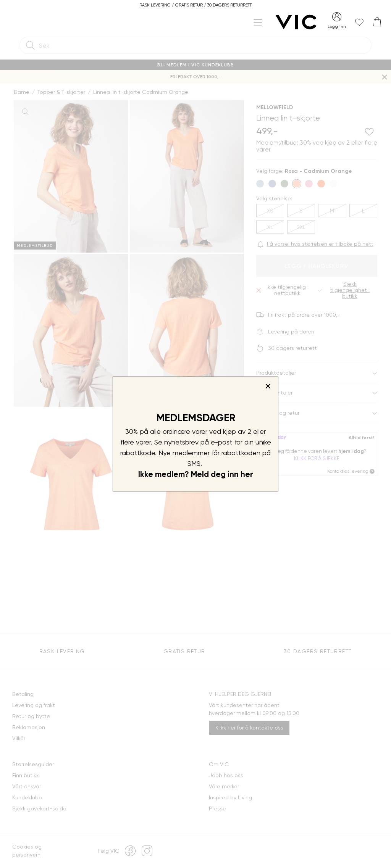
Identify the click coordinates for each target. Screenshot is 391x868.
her (247, 474)
